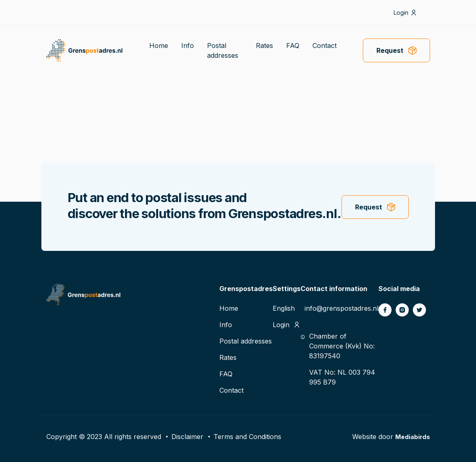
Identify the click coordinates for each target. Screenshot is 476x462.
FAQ (293, 46)
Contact (325, 46)
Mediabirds (412, 437)
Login (401, 13)
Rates (264, 46)
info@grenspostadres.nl (342, 308)
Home (159, 46)
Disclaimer (187, 437)
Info (188, 46)
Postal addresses (246, 341)
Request (390, 50)
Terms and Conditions (247, 437)
